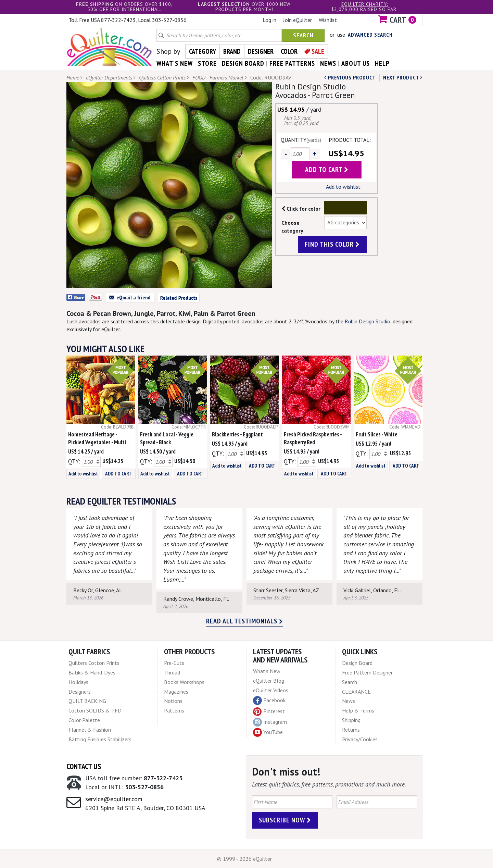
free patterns (292, 63)
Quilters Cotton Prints (162, 77)
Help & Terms (358, 710)
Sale (318, 51)
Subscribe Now (285, 820)
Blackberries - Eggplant (237, 434)
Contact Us (84, 766)
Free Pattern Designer (367, 672)
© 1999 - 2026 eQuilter (244, 859)
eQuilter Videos (271, 690)
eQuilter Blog (269, 681)
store (207, 63)
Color (289, 51)
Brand (232, 51)
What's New (267, 671)
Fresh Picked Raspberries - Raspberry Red (313, 438)
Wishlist (328, 20)
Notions (173, 701)
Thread (172, 672)
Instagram (270, 722)
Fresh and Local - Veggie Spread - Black (167, 438)
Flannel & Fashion (90, 730)
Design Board (357, 663)
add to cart (327, 170)
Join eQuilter (298, 20)
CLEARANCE (356, 692)
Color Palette (84, 720)
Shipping (351, 720)
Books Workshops (184, 682)
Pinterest (269, 711)
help (382, 63)
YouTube (268, 732)
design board (243, 63)
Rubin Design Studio (368, 321)
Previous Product (350, 77)
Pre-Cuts (174, 663)
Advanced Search (370, 35)
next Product (403, 77)
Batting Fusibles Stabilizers (100, 739)
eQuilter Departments (109, 77)
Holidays (78, 682)
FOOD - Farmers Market (218, 77)
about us (356, 63)
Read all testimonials (245, 621)
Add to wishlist (343, 187)
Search (303, 35)
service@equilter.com (114, 799)
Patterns (174, 710)
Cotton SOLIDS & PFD (95, 710)
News (349, 701)
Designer (261, 51)
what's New (175, 63)
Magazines (176, 692)
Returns (351, 730)
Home (73, 77)
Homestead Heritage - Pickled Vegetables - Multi (97, 438)
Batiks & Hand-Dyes (92, 672)
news (328, 63)
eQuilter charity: (365, 4)
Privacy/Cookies (360, 739)
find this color (332, 244)
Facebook (269, 700)
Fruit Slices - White (377, 434)
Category (203, 51)
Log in (269, 20)
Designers (80, 692)
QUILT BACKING (87, 701)
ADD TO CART (118, 474)
